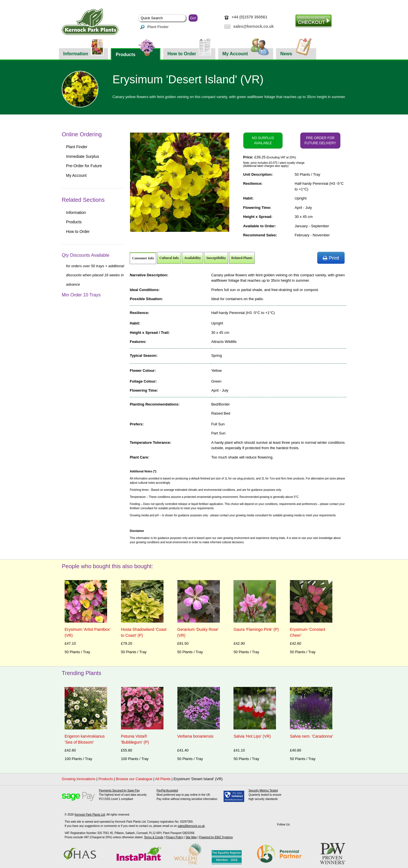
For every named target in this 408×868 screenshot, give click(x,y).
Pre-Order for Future (84, 166)
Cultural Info (169, 258)
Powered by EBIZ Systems (216, 837)
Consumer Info (143, 258)
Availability (193, 258)
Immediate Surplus (83, 156)
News (296, 52)
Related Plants (242, 258)
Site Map (191, 837)
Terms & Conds (154, 837)
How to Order (189, 52)
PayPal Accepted (167, 790)
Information (83, 52)
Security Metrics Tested (263, 790)
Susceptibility (216, 258)
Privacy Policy (174, 837)
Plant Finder (154, 27)
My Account (246, 52)
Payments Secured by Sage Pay (119, 790)
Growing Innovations (79, 779)
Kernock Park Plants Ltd (90, 815)
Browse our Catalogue (134, 779)
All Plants (163, 779)
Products (136, 53)
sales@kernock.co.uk (253, 26)
